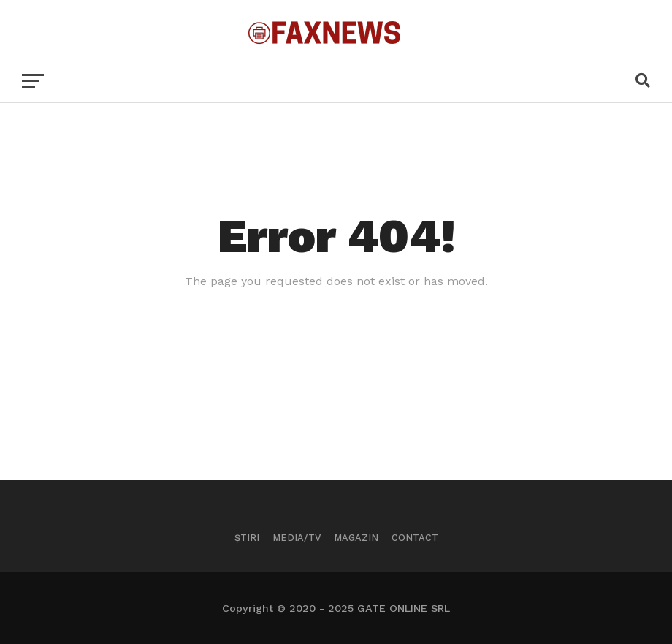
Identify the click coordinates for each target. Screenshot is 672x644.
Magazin (356, 538)
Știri (247, 538)
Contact (415, 538)
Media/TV (297, 538)
